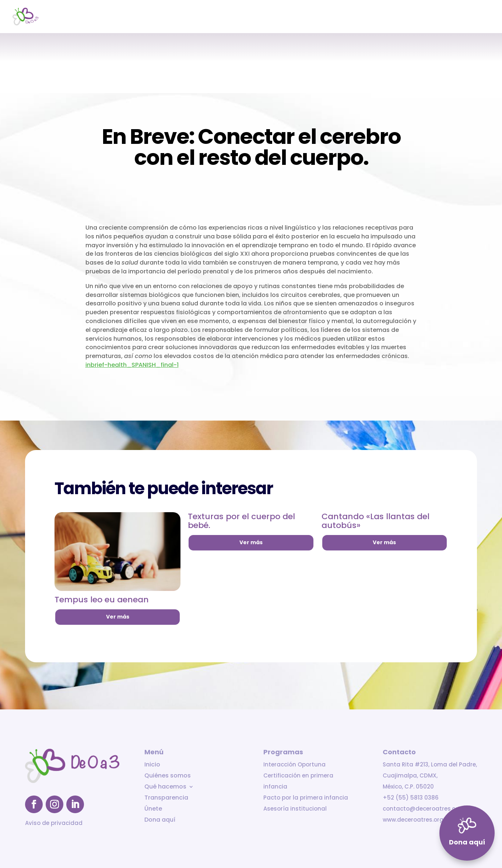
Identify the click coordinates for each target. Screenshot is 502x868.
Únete (445, 17)
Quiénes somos (303, 17)
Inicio (266, 17)
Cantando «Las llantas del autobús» (375, 521)
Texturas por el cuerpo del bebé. (241, 521)
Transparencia (408, 17)
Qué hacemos (352, 17)
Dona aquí (476, 17)
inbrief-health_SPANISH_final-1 (132, 365)
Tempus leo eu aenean (102, 600)
